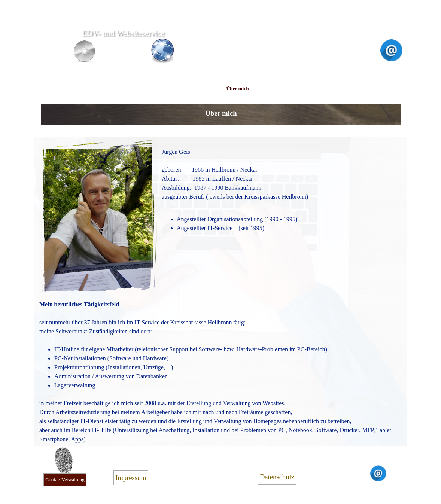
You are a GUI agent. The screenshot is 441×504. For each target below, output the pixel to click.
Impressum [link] (131, 478)
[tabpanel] (221, 112)
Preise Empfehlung (275, 88)
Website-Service (89, 88)
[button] (391, 42)
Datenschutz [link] (277, 477)
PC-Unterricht (164, 88)
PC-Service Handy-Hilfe (126, 88)
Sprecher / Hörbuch (200, 88)
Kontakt (349, 88)
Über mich (237, 88)
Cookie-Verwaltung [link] (65, 479)
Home (52, 88)
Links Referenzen (311, 88)
